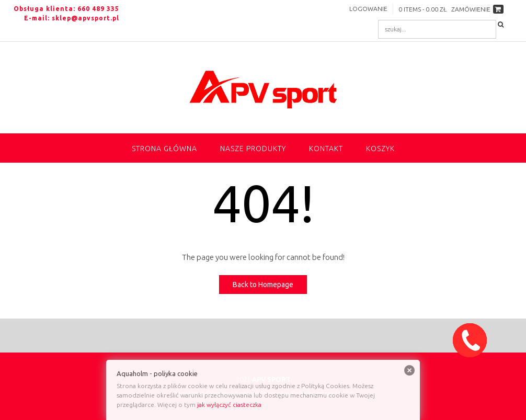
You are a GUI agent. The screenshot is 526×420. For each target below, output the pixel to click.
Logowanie (368, 9)
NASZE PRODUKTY (253, 149)
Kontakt (326, 149)
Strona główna (164, 149)
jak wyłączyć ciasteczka (229, 405)
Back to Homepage (263, 285)
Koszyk (380, 149)
